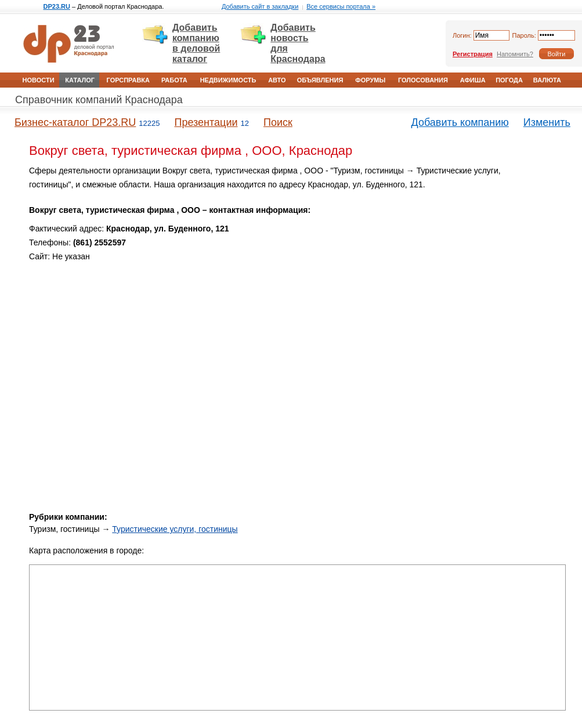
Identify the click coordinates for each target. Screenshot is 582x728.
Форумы (370, 80)
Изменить (547, 122)
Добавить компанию (460, 122)
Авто (277, 80)
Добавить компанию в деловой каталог (196, 43)
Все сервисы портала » (341, 6)
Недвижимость (228, 80)
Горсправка (128, 80)
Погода (509, 80)
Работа (174, 80)
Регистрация (473, 54)
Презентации (206, 122)
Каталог (80, 80)
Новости (39, 80)
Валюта (547, 80)
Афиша (473, 80)
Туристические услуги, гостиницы (175, 529)
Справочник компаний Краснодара (99, 100)
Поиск (278, 122)
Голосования (423, 80)
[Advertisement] (225, 419)
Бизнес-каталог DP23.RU (75, 122)
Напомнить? (515, 54)
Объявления (320, 80)
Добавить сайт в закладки (260, 6)
